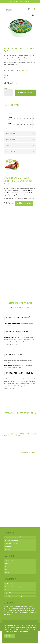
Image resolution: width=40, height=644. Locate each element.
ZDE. (33, 199)
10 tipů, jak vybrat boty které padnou (15, 596)
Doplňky (7, 573)
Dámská (7, 563)
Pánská (7, 570)
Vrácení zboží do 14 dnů (12, 543)
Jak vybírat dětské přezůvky (13, 587)
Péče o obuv (24, 70)
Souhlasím (9, 636)
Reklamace (8, 546)
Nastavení (21, 636)
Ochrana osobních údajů (12, 540)
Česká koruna (10, 75)
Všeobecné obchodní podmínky (14, 537)
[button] (33, 15)
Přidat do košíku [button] (24, 203)
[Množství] (8, 93)
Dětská (7, 566)
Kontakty (7, 549)
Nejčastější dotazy (10, 593)
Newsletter (8, 590)
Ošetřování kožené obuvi (12, 584)
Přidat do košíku (25, 93)
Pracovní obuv (9, 560)
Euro (7, 78)
